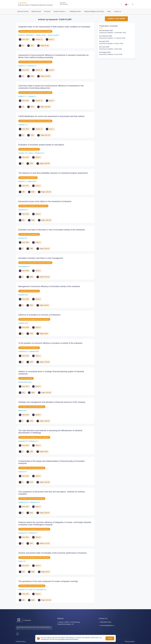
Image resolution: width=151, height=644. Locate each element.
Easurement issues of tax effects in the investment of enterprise (45, 201)
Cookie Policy (21, 641)
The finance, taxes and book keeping (32, 407)
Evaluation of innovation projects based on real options (41, 145)
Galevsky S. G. (23, 125)
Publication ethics (75, 11)
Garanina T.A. (23, 590)
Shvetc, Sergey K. (54, 35)
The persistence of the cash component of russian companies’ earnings (48, 581)
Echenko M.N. (23, 238)
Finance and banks (26, 378)
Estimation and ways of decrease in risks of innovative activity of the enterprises (52, 230)
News (109, 11)
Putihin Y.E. (22, 561)
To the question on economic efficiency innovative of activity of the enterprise (50, 343)
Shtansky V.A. (33, 533)
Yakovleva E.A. (23, 210)
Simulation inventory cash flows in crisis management (41, 258)
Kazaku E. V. (23, 66)
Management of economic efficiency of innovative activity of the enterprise (49, 286)
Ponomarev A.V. (41, 590)
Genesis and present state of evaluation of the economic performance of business (52, 553)
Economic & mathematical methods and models (35, 31)
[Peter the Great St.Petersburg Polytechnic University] (19, 622)
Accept (110, 638)
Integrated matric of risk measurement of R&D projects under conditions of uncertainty (54, 27)
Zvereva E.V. (32, 66)
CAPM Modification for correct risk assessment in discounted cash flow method (51, 116)
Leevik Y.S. (32, 590)
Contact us (117, 11)
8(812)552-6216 (106, 622)
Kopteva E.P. (23, 472)
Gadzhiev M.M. (23, 295)
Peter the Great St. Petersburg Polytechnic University (35, 5)
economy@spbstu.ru (107, 625)
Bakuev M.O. (23, 411)
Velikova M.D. (32, 181)
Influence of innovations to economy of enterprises (39, 315)
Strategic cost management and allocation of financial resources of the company (52, 402)
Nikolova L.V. (23, 181)
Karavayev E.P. (23, 441)
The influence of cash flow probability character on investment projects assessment (53, 173)
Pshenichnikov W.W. (25, 382)
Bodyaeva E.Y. (34, 441)
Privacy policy (130, 641)
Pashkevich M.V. (24, 502)
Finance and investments (28, 178)
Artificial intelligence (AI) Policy (94, 11)
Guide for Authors (59, 11)
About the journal (23, 11)
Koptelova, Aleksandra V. (27, 35)
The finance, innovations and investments (33, 206)
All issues (47, 11)
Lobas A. (31, 153)
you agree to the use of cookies (68, 639)
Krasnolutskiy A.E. (24, 266)
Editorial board (36, 11)
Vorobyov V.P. (23, 153)
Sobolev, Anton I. (42, 35)
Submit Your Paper (116, 19)
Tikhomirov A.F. (35, 502)
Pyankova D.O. (40, 153)
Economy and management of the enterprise (34, 319)
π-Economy (22, 3)
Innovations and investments (29, 149)
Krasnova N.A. (23, 533)
